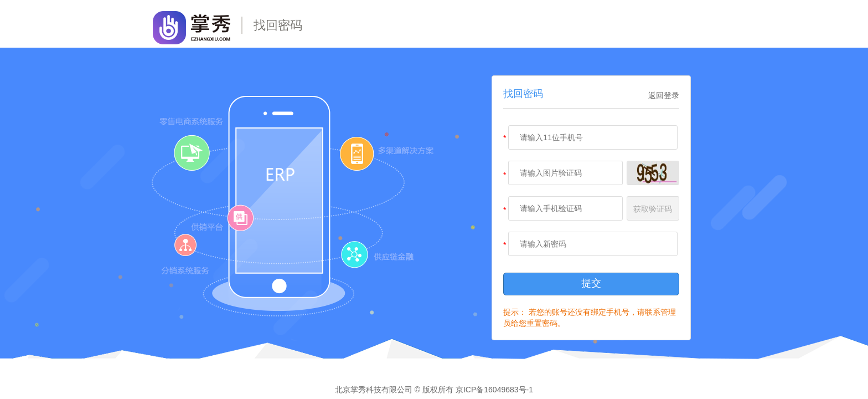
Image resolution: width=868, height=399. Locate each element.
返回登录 (664, 95)
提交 (591, 283)
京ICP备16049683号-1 (494, 390)
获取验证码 (653, 209)
